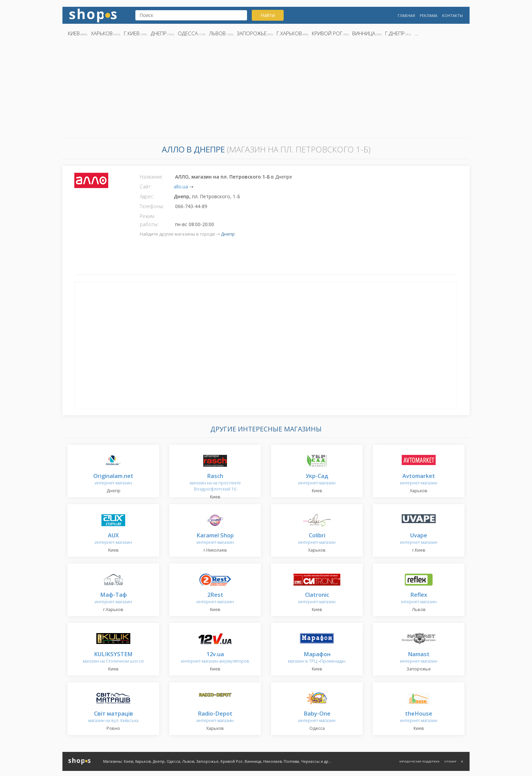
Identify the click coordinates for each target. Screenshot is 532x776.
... (417, 33)
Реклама (429, 15)
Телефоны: (152, 206)
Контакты (452, 15)
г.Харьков (289, 33)
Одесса (188, 33)
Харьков (102, 33)
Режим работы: (149, 220)
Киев (74, 33)
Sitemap (450, 761)
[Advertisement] (266, 89)
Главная (406, 15)
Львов (217, 33)
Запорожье (252, 33)
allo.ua (181, 187)
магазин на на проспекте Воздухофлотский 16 (215, 483)
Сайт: (146, 187)
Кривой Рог (327, 33)
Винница (364, 33)
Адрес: (147, 196)
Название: (151, 177)
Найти (268, 15)
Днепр (159, 33)
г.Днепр (395, 33)
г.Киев (132, 33)
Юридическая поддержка (419, 761)
